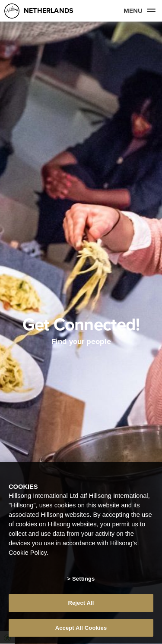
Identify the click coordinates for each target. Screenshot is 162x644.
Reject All (81, 604)
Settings (83, 579)
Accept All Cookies (81, 629)
